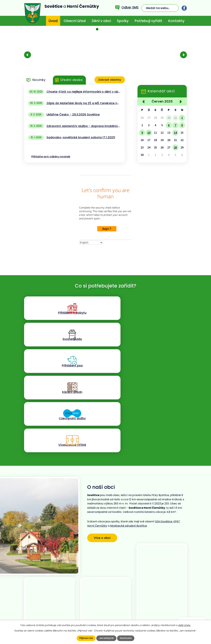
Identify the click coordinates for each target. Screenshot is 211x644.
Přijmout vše (85, 638)
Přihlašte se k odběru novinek (51, 157)
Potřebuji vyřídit (148, 21)
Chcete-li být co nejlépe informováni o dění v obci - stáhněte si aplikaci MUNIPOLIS (84, 92)
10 (149, 133)
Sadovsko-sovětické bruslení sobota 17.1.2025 (81, 137)
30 (169, 118)
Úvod (53, 21)
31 (175, 118)
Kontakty (176, 21)
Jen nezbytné (106, 638)
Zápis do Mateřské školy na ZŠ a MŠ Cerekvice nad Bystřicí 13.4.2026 (84, 103)
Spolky (123, 21)
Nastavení (127, 638)
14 (175, 133)
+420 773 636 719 (79, 607)
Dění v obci (101, 21)
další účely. (185, 625)
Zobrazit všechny (109, 80)
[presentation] (28, 55)
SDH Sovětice (164, 425)
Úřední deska (71, 80)
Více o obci (104, 440)
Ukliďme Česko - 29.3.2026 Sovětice (73, 114)
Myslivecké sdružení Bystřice (128, 429)
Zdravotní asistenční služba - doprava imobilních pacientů (84, 126)
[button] (97, 29)
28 (175, 147)
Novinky (39, 80)
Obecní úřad (75, 21)
